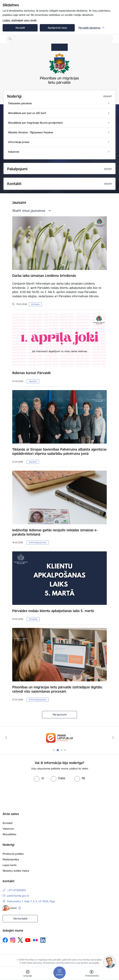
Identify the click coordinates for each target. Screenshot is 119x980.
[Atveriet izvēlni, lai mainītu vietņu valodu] (28, 974)
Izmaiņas (35, 304)
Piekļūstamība (11, 859)
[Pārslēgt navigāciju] (59, 973)
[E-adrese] (10, 908)
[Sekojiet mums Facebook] (5, 940)
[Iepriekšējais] (6, 737)
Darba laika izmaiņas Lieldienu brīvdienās (44, 276)
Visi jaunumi (59, 715)
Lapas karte (10, 865)
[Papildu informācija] (20, 908)
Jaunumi (33, 381)
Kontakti (8, 823)
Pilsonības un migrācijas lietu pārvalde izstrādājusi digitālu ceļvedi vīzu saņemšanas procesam (57, 689)
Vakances (8, 829)
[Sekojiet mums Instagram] (13, 940)
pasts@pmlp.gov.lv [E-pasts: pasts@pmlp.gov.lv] (18, 896)
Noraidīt (20, 28)
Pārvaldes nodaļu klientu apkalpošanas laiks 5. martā (53, 611)
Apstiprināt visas (57, 28)
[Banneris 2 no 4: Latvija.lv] (59, 738)
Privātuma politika (13, 854)
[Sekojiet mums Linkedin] (43, 940)
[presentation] (29, 795)
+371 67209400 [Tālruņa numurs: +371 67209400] (16, 890)
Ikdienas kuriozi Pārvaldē (31, 373)
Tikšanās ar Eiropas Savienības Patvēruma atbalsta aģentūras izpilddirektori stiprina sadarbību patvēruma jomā (59, 451)
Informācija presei (38, 542)
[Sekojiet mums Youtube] (28, 940)
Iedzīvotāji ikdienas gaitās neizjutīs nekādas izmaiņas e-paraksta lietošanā (55, 532)
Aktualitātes (9, 834)
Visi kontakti (20, 919)
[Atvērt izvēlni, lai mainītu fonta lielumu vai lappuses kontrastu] (92, 974)
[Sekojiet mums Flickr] (35, 940)
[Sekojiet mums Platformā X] (20, 940)
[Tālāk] (113, 737)
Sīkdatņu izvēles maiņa (16, 871)
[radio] (39, 778)
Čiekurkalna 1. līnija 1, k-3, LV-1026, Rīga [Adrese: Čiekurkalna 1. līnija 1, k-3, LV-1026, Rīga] (31, 901)
